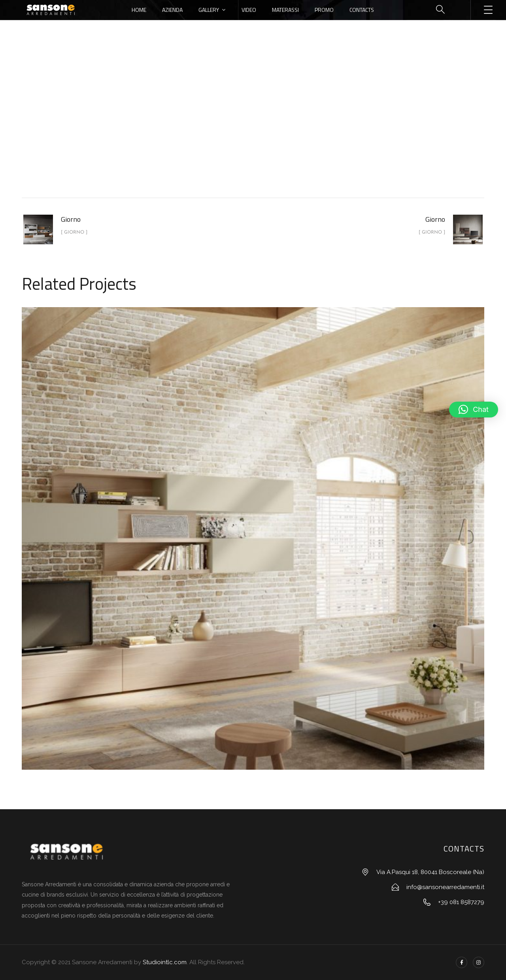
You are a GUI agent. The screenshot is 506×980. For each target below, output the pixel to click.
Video (249, 10)
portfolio (234, 132)
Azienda (172, 10)
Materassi (285, 10)
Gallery (209, 10)
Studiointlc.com (165, 962)
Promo (324, 10)
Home (139, 10)
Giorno (271, 132)
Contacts (362, 10)
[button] (474, 410)
